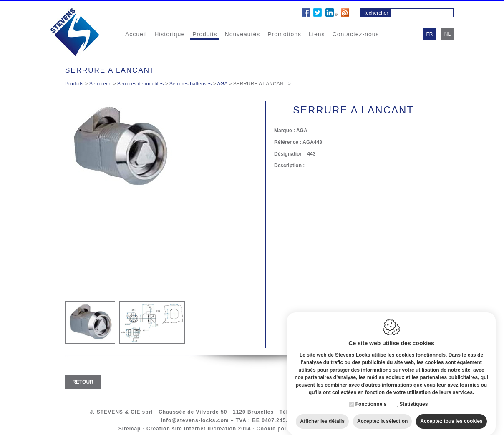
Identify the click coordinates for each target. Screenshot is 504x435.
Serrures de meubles (140, 84)
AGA (222, 84)
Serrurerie (100, 84)
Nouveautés (243, 34)
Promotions (284, 34)
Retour (83, 382)
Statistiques (413, 399)
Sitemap (130, 429)
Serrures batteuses (190, 84)
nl (447, 34)
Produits (205, 34)
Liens (317, 34)
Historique (170, 34)
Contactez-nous (356, 34)
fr (430, 34)
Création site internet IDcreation (191, 429)
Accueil (136, 34)
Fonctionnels (371, 399)
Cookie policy (276, 429)
